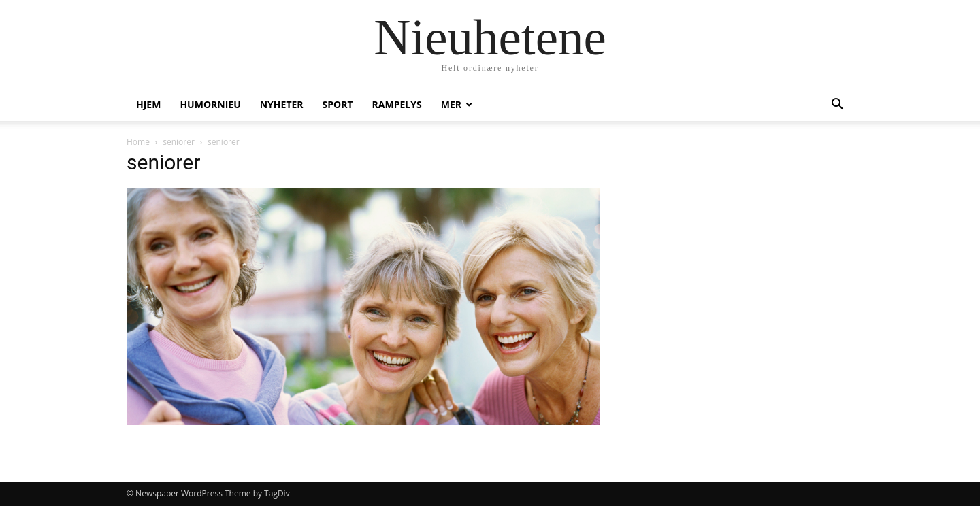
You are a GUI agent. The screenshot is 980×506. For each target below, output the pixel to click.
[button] (837, 106)
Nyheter (282, 104)
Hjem (148, 104)
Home (138, 142)
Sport (338, 104)
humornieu (210, 104)
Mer (451, 104)
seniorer (179, 142)
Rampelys (397, 104)
